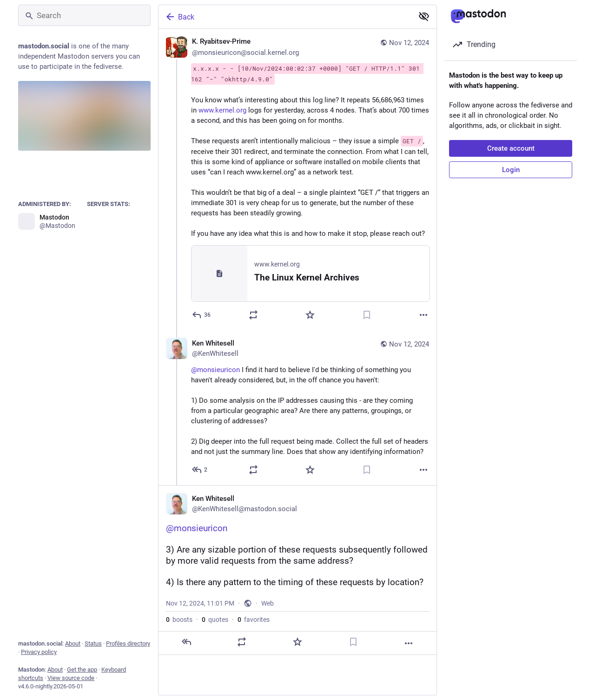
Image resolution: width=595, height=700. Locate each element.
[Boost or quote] (253, 315)
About (73, 643)
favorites (254, 620)
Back (179, 17)
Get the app (82, 670)
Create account (511, 148)
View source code (71, 678)
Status (93, 643)
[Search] (84, 15)
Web (268, 603)
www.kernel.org (222, 110)
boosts (179, 620)
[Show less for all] (424, 16)
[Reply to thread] (200, 470)
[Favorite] (310, 315)
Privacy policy (39, 652)
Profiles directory (128, 643)
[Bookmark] (367, 315)
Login (511, 170)
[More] (423, 315)
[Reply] (202, 315)
